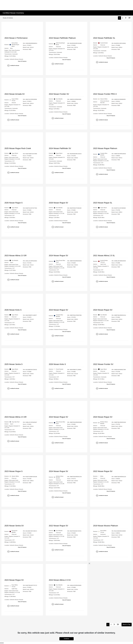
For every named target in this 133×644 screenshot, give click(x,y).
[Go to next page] (126, 18)
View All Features (22, 61)
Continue (66, 639)
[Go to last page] (129, 18)
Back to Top (127, 625)
